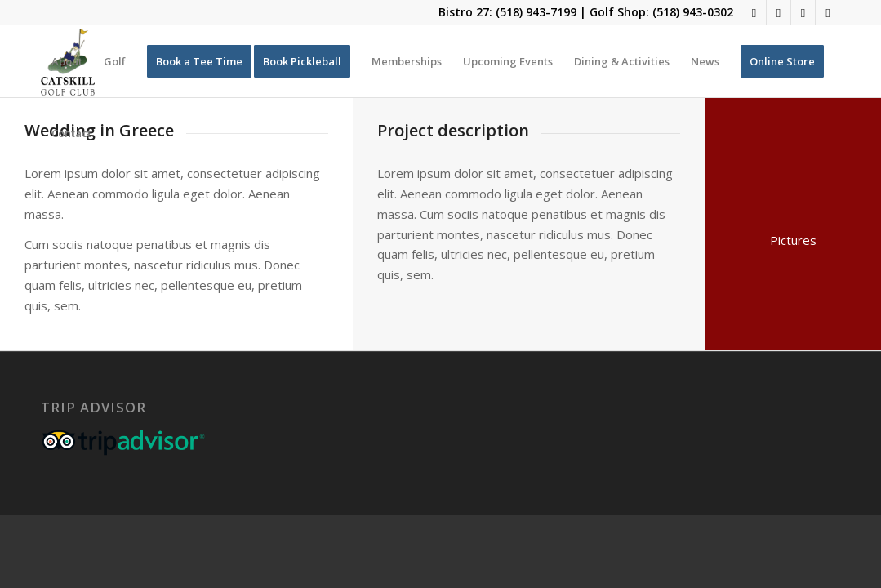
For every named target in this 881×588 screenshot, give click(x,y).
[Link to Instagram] (779, 12)
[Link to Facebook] (754, 12)
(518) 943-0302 (693, 12)
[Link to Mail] (828, 12)
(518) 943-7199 (536, 12)
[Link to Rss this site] (803, 12)
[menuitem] (67, 61)
